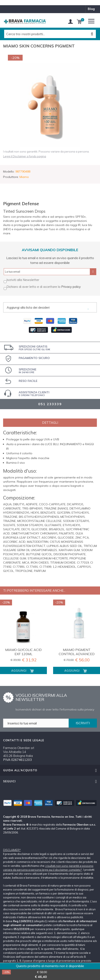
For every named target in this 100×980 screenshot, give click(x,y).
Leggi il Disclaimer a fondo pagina (25, 156)
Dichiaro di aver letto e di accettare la (34, 287)
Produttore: (11, 177)
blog (91, 9)
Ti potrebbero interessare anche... (34, 591)
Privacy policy (71, 287)
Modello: (9, 171)
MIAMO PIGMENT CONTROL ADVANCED (77, 652)
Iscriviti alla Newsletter (23, 280)
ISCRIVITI (83, 723)
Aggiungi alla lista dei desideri (28, 307)
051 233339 (50, 404)
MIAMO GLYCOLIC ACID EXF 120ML (23, 652)
